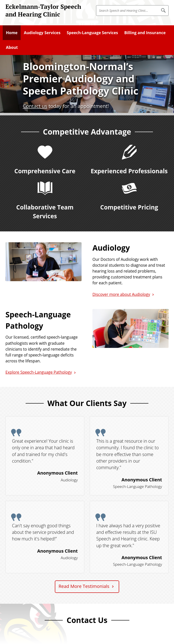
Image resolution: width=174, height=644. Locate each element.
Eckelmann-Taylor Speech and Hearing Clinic (43, 10)
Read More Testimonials (84, 586)
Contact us (35, 106)
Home (12, 33)
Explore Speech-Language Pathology (39, 372)
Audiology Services (42, 33)
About (12, 47)
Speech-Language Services (92, 33)
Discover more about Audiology (121, 294)
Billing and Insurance (145, 33)
